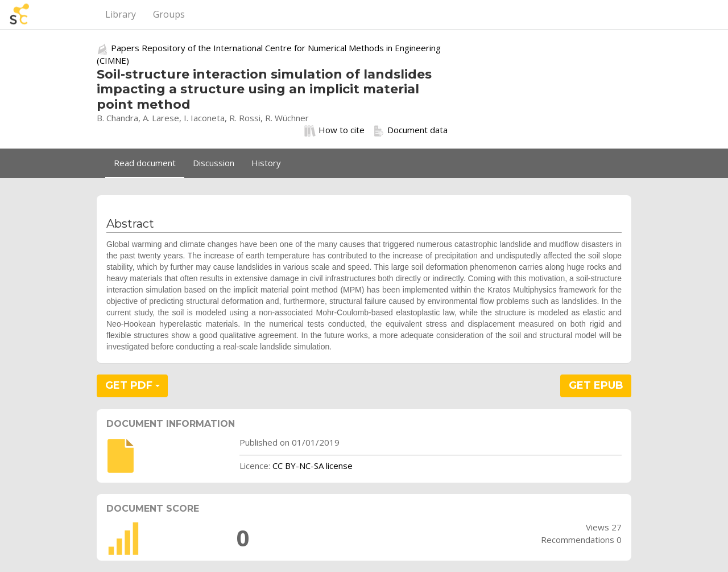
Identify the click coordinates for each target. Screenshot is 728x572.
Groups (169, 14)
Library (121, 14)
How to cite (334, 130)
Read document (145, 163)
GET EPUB (596, 385)
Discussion (214, 163)
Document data (410, 130)
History (266, 163)
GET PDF (133, 385)
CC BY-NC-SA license (313, 466)
